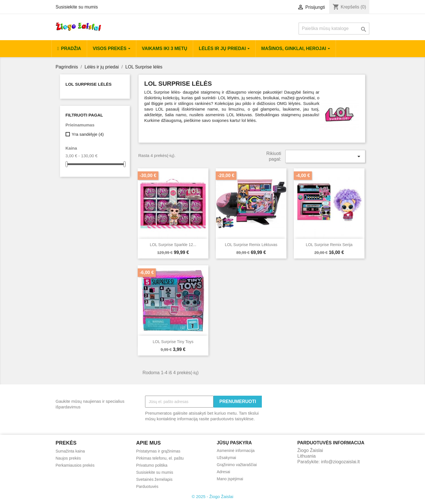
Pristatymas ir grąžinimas (158, 451)
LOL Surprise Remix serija (329, 245)
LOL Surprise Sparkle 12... (173, 245)
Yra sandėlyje (88, 134)
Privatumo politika (152, 465)
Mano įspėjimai (230, 479)
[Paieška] (334, 29)
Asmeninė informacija (236, 451)
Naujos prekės (68, 458)
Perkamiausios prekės (75, 465)
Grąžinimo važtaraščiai (237, 465)
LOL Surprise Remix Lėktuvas (251, 245)
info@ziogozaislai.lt (340, 462)
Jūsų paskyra (234, 443)
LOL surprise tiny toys (173, 342)
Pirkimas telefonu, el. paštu (160, 458)
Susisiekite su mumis (77, 7)
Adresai (224, 472)
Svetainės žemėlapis (154, 479)
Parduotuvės (147, 486)
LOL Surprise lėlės (89, 84)
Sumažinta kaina (70, 451)
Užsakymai (226, 458)
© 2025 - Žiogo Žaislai (212, 497)
